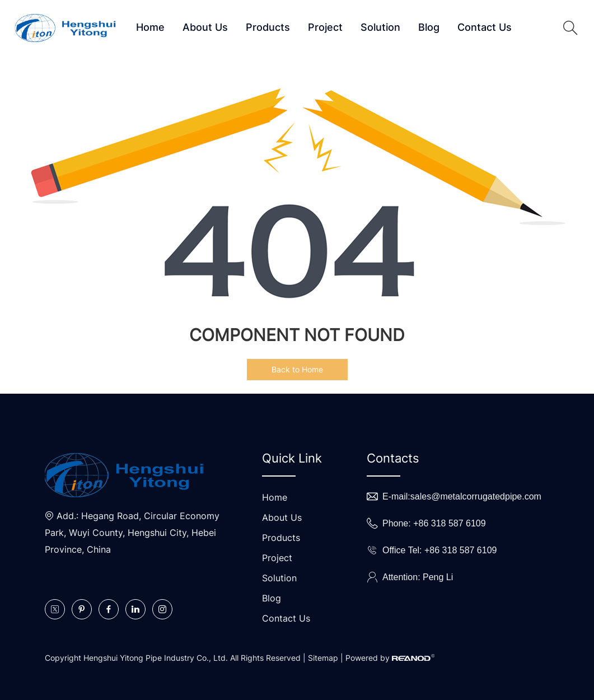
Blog (429, 27)
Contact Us (485, 27)
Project (325, 27)
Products (268, 27)
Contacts (393, 458)
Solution (380, 27)
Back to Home (297, 369)
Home (150, 27)
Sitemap (323, 658)
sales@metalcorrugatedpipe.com (476, 496)
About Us (205, 27)
